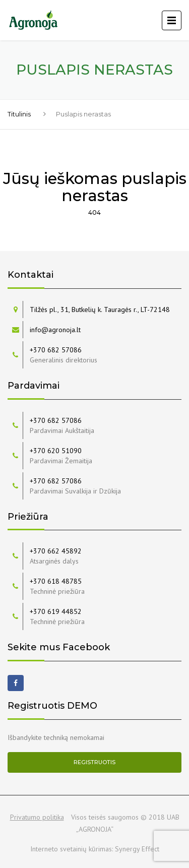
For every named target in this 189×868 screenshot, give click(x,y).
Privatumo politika (37, 817)
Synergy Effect (137, 849)
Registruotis (94, 762)
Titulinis (19, 114)
